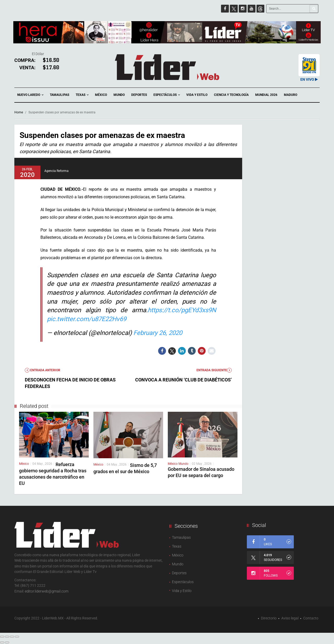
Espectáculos (167, 95)
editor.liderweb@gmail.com (47, 591)
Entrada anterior (43, 370)
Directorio (269, 618)
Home (19, 112)
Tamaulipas (59, 95)
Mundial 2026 (266, 95)
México (101, 95)
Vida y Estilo (197, 95)
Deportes (139, 95)
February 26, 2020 (158, 333)
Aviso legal (290, 618)
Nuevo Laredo (30, 95)
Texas (82, 95)
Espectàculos (183, 582)
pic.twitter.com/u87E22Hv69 (87, 319)
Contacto (311, 618)
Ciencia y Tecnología (231, 95)
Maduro (291, 95)
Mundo (119, 95)
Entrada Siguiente (214, 370)
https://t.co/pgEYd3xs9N (182, 310)
